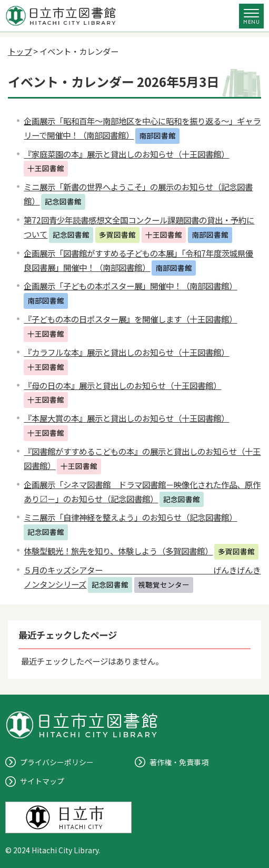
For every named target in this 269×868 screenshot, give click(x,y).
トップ (20, 51)
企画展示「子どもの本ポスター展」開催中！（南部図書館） (130, 286)
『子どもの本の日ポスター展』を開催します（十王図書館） (130, 319)
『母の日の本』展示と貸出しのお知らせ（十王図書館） (122, 385)
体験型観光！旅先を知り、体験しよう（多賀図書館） (118, 551)
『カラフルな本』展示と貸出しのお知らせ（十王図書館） (126, 352)
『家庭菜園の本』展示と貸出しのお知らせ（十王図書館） (126, 154)
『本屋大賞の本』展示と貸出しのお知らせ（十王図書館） (126, 418)
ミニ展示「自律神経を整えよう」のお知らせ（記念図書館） (130, 517)
